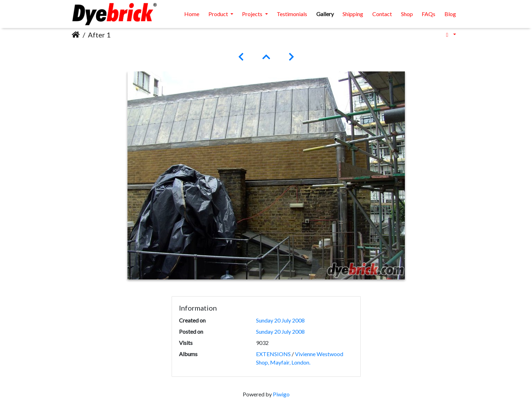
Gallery (325, 14)
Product (219, 14)
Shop (407, 14)
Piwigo (281, 394)
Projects (253, 14)
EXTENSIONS (273, 354)
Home (192, 14)
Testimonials (292, 14)
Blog (450, 14)
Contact (382, 14)
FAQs (429, 14)
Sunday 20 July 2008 (280, 320)
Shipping (353, 14)
